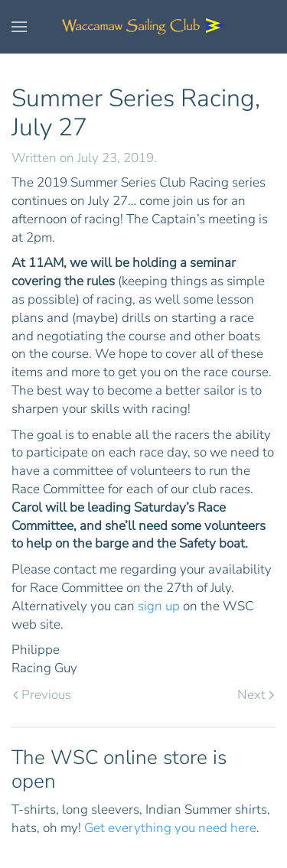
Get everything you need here (170, 828)
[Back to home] (144, 27)
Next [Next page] (256, 695)
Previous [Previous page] (42, 695)
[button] (19, 27)
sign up (159, 606)
